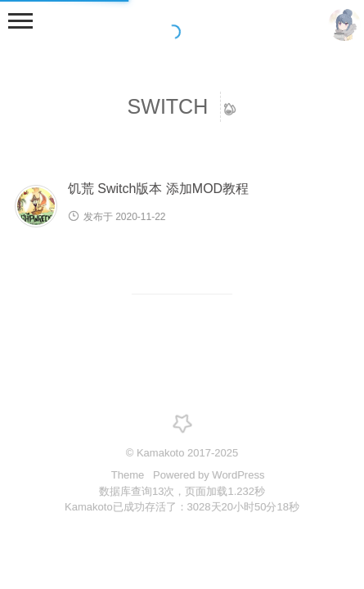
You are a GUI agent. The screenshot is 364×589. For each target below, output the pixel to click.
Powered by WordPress (209, 475)
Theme (129, 475)
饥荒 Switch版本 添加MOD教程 (158, 189)
